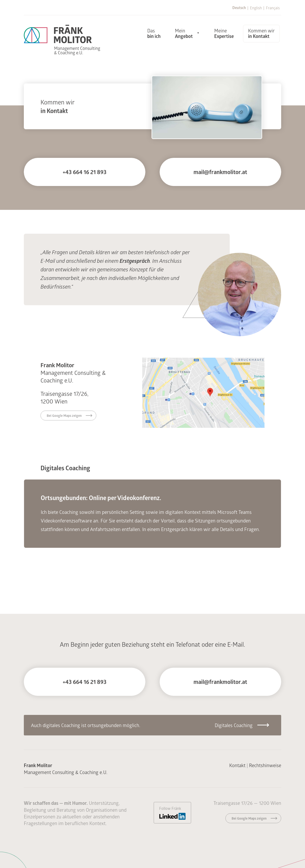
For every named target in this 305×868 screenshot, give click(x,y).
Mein (184, 33)
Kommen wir (261, 33)
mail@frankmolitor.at (220, 172)
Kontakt (237, 765)
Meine (224, 33)
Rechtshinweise (265, 765)
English (256, 8)
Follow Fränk (172, 813)
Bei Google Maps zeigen (64, 416)
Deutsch (239, 8)
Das (154, 33)
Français (273, 8)
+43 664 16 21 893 (85, 172)
